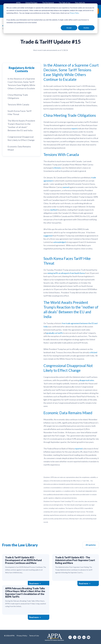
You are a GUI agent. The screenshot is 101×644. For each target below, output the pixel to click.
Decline (86, 28)
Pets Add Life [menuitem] (80, 3)
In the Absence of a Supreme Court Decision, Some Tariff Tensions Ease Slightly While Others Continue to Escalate (21, 83)
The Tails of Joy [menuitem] (64, 3)
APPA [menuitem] (18, 3)
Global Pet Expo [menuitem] (31, 3)
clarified (53, 210)
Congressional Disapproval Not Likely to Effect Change (21, 138)
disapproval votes (87, 380)
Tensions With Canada (18, 104)
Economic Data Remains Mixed (19, 148)
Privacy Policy (22, 636)
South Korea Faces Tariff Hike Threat (20, 113)
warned (66, 187)
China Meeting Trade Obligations (18, 96)
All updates (91, 545)
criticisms (57, 168)
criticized (93, 352)
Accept (69, 28)
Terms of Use (34, 636)
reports (74, 128)
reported (79, 449)
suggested (48, 236)
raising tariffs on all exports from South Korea (66, 273)
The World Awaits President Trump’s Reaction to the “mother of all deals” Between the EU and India (21, 125)
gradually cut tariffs (55, 333)
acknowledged (60, 242)
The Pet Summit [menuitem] (48, 3)
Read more (35, 583)
